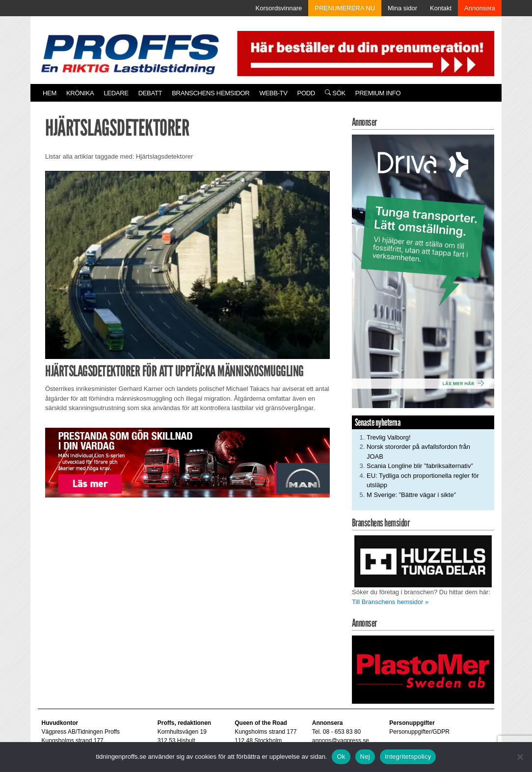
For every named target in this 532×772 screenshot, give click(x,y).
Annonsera (480, 8)
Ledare (116, 93)
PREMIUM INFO (378, 93)
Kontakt (441, 8)
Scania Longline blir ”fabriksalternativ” (420, 466)
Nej (365, 757)
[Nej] (520, 757)
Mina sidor (402, 8)
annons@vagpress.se (341, 741)
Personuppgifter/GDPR (419, 732)
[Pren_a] (364, 53)
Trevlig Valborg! (389, 437)
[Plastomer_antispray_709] (423, 669)
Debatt (150, 93)
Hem (50, 93)
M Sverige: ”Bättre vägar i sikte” (411, 495)
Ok (341, 757)
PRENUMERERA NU (345, 8)
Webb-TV (273, 93)
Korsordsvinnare (279, 8)
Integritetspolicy (408, 757)
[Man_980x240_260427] (187, 462)
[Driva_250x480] (423, 271)
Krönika (80, 93)
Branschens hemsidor (211, 93)
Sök (335, 93)
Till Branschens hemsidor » (390, 602)
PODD (306, 93)
